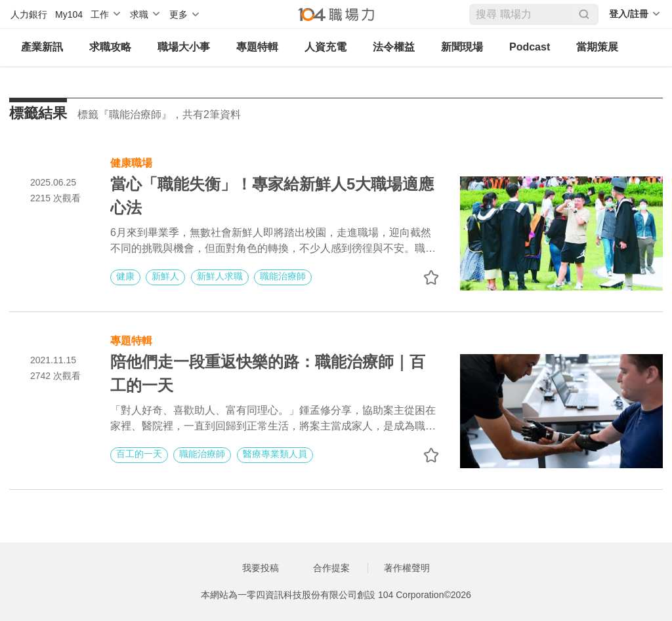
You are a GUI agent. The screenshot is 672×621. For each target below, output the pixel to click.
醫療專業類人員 (275, 454)
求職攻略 (110, 47)
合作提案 (331, 568)
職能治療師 (283, 276)
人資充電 (325, 47)
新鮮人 (165, 276)
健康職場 (131, 162)
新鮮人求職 (220, 276)
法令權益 (394, 47)
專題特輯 (257, 47)
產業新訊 (42, 47)
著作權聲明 (407, 568)
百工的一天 (139, 454)
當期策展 (597, 47)
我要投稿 (261, 568)
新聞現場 (462, 47)
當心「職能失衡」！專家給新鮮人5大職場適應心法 (272, 196)
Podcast (530, 47)
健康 (125, 276)
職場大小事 (184, 47)
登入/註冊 (629, 14)
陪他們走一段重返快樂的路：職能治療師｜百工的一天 (268, 373)
